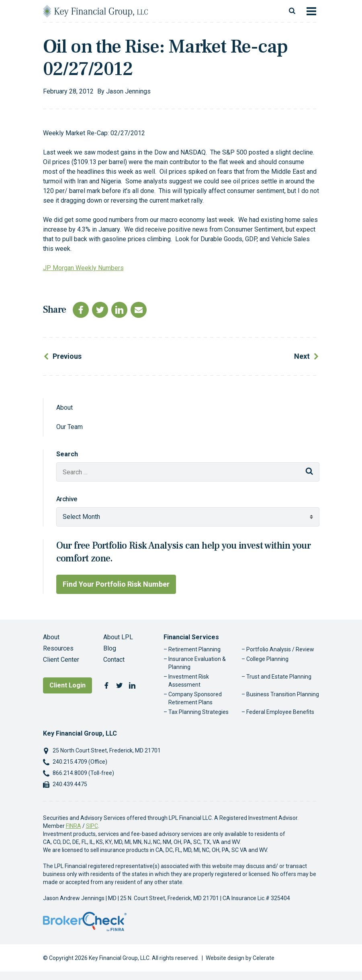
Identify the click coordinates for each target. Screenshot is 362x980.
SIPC (92, 826)
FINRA (74, 826)
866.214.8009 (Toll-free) (83, 773)
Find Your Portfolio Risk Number (116, 584)
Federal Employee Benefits (280, 712)
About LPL (118, 637)
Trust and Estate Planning (279, 677)
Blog (110, 648)
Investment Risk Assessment (189, 681)
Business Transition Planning (283, 694)
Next (302, 356)
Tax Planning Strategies (198, 712)
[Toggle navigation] (311, 11)
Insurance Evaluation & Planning (197, 663)
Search (67, 454)
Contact (114, 660)
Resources (58, 648)
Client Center (61, 660)
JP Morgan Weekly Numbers (83, 268)
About (64, 408)
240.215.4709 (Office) (80, 762)
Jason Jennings (128, 91)
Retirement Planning (194, 649)
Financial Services (191, 637)
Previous (67, 356)
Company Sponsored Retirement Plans (195, 698)
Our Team (70, 427)
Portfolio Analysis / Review (280, 649)
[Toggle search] (292, 11)
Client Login (67, 685)
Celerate (264, 958)
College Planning (267, 659)
